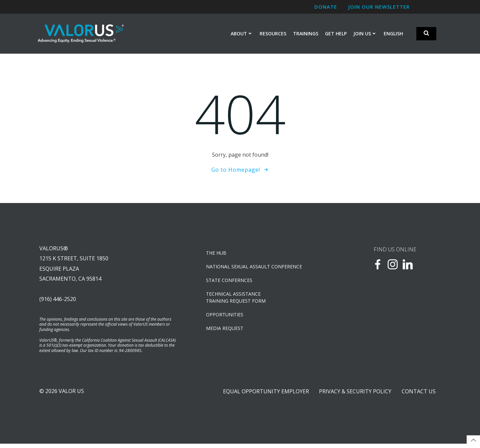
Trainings (306, 34)
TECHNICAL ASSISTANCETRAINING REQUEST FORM (236, 299)
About (242, 34)
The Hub (217, 254)
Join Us (365, 34)
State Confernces (230, 282)
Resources (273, 34)
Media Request (225, 330)
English (394, 34)
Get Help (336, 34)
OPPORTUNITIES (225, 316)
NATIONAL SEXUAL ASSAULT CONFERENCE (255, 268)
